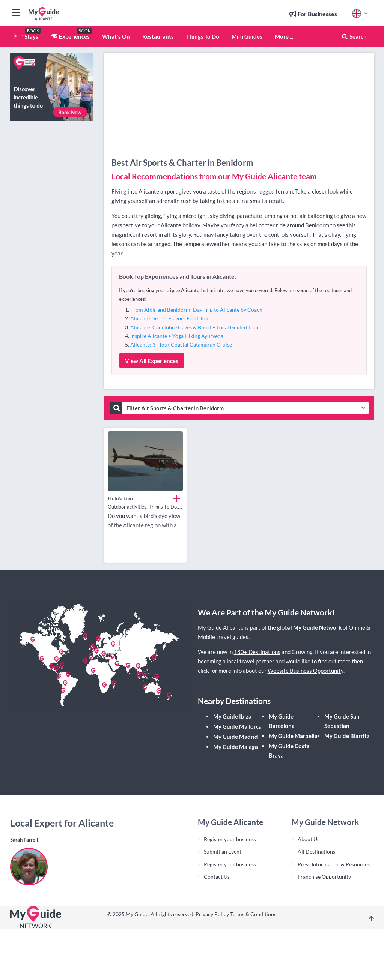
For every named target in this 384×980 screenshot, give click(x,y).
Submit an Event (223, 852)
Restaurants (158, 36)
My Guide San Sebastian (342, 721)
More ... (284, 36)
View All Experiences (152, 361)
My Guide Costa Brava (289, 751)
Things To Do (203, 36)
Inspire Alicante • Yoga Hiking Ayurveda (177, 336)
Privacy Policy (212, 914)
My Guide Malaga (236, 747)
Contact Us (217, 877)
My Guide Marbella (293, 736)
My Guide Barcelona (282, 721)
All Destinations (316, 852)
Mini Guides (247, 36)
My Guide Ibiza (232, 716)
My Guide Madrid (236, 737)
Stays (26, 36)
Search (354, 36)
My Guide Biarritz (347, 736)
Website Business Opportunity (306, 671)
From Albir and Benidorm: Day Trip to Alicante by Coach (196, 310)
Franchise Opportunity (324, 877)
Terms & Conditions (253, 914)
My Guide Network (317, 627)
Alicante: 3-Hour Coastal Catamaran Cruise (181, 344)
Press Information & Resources (334, 864)
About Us (309, 839)
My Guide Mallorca (237, 726)
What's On (116, 36)
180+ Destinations (257, 652)
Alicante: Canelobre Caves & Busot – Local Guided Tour (195, 327)
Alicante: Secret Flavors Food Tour (170, 318)
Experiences (70, 36)
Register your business (230, 839)
